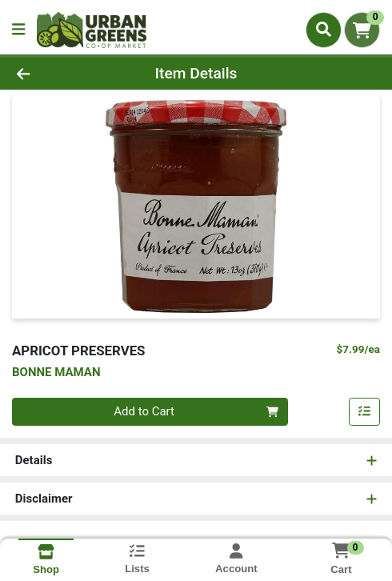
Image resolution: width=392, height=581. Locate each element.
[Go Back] (58, 74)
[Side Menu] (18, 30)
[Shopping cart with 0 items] (362, 30)
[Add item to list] (365, 412)
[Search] (324, 30)
